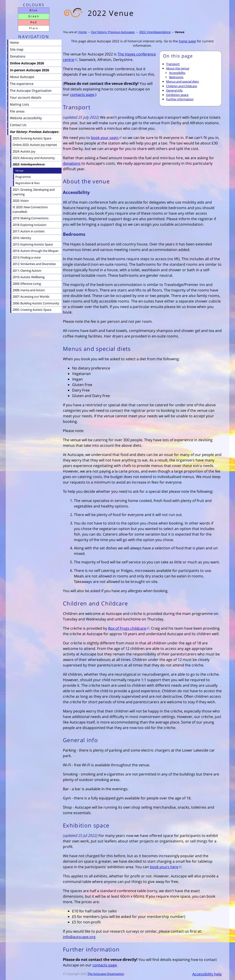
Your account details (26, 97)
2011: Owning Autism (27, 271)
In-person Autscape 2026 (29, 70)
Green (34, 16)
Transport (173, 64)
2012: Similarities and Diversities (34, 264)
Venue (180, 32)
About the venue (178, 68)
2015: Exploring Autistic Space (33, 244)
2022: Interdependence (155, 32)
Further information (180, 99)
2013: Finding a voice (27, 257)
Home (83, 32)
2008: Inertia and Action (29, 290)
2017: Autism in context (29, 231)
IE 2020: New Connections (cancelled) (30, 209)
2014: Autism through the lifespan (36, 251)
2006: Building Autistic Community (36, 303)
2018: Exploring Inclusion (29, 225)
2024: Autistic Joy (24, 151)
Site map (17, 49)
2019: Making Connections (31, 218)
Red (34, 22)
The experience (22, 84)
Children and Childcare (182, 86)
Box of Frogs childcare (127, 628)
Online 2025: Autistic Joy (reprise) (35, 145)
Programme (23, 177)
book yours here (164, 867)
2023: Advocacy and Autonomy (34, 158)
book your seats (105, 138)
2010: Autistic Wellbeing (29, 277)
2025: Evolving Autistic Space (32, 138)
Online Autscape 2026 (27, 63)
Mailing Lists (20, 104)
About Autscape (22, 77)
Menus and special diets (182, 81)
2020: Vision (21, 201)
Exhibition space (177, 95)
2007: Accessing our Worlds (31, 297)
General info (174, 90)
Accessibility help (207, 974)
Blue (34, 10)
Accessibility (177, 73)
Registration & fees (28, 183)
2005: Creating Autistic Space (32, 310)
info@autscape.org (79, 937)
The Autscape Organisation (106, 974)
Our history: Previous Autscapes (113, 32)
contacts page (82, 95)
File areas (17, 111)
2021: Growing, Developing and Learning (34, 192)
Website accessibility (26, 118)
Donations (18, 56)
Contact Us (18, 125)
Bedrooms (176, 77)
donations (72, 163)
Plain (34, 28)
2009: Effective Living (27, 284)
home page (187, 41)
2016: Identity (22, 238)
